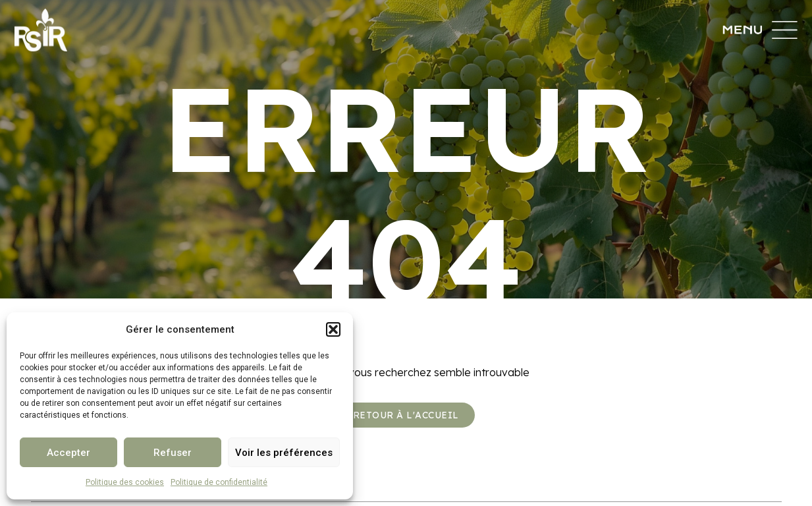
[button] (333, 329)
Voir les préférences (284, 453)
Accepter (68, 453)
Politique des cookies (125, 482)
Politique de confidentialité (219, 482)
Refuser (173, 453)
